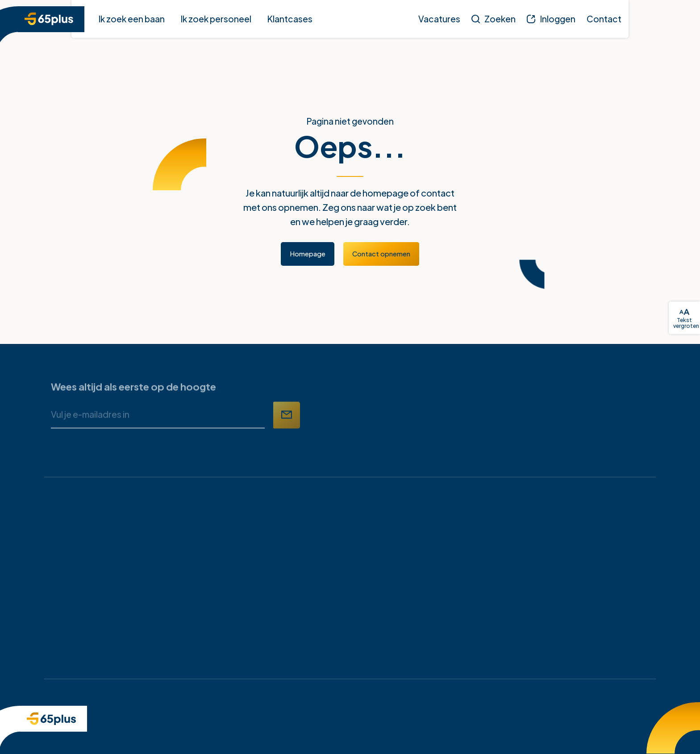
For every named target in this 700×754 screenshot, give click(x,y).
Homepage (308, 253)
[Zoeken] (494, 19)
